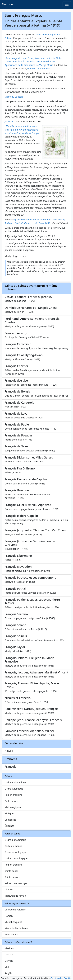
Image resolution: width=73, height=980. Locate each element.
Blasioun (9, 948)
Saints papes (11, 871)
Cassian (9, 954)
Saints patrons (12, 877)
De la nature (11, 801)
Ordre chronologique (16, 858)
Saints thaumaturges (16, 883)
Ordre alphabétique (15, 782)
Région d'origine (14, 795)
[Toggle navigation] (67, 4)
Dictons (9, 889)
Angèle (8, 973)
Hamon (9, 916)
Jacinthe (9, 121)
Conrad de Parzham (15, 910)
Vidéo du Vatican (14, 97)
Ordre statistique (14, 789)
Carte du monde (14, 846)
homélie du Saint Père (39, 69)
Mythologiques (13, 807)
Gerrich (9, 961)
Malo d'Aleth (11, 935)
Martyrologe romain (16, 896)
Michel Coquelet (13, 922)
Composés (10, 820)
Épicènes (9, 826)
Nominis (8, 4)
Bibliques (10, 813)
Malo (7, 967)
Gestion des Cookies (61, 978)
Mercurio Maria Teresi (16, 928)
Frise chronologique (15, 852)
